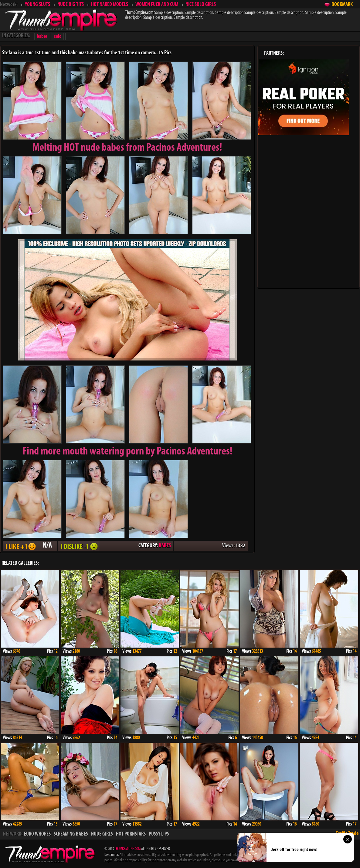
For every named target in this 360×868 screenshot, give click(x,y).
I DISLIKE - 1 (78, 546)
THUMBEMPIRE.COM (127, 849)
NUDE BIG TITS (71, 5)
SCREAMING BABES (71, 834)
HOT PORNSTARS (131, 834)
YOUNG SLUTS (37, 5)
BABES (165, 546)
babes (42, 37)
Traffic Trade (347, 834)
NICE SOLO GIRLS (201, 5)
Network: (9, 5)
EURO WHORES (37, 834)
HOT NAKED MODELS (110, 5)
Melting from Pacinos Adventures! (127, 148)
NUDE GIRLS (102, 834)
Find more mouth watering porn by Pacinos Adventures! (127, 452)
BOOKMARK (342, 5)
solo (58, 37)
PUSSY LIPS (159, 834)
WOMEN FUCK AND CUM (157, 5)
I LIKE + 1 (20, 546)
